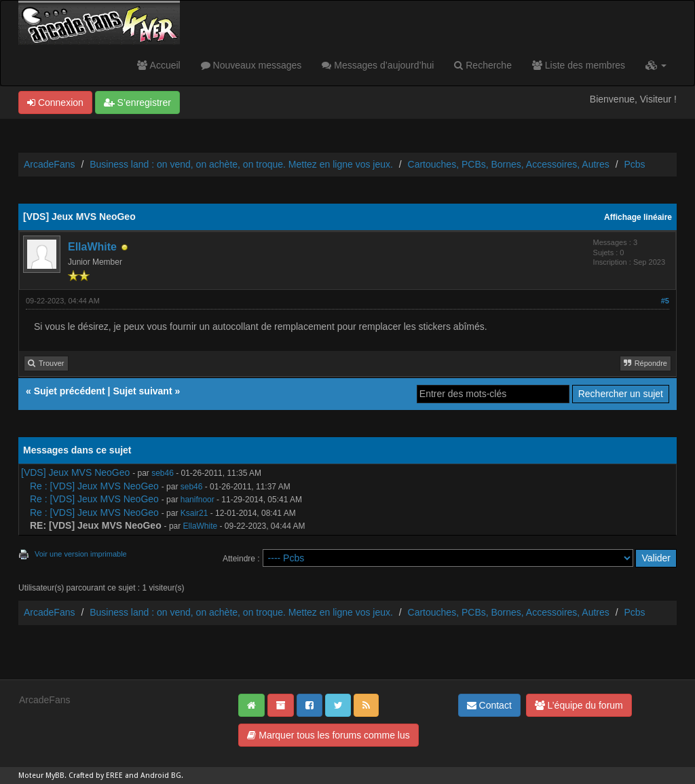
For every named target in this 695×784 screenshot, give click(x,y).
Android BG (161, 776)
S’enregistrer (137, 102)
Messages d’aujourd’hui (378, 65)
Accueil (158, 65)
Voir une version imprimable (81, 554)
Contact (489, 705)
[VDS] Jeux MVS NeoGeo (75, 472)
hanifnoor (198, 500)
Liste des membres (579, 65)
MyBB (55, 776)
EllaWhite (92, 247)
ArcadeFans (49, 164)
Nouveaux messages (251, 65)
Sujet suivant (142, 391)
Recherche (483, 65)
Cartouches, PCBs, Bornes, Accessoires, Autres (509, 164)
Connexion (55, 102)
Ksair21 (194, 513)
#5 (665, 301)
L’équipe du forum (579, 705)
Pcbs (634, 164)
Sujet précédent (70, 391)
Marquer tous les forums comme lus (328, 735)
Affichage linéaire (638, 217)
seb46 (163, 473)
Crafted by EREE (96, 776)
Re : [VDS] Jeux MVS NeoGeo (94, 486)
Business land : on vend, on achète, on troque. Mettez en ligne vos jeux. (241, 164)
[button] (656, 65)
